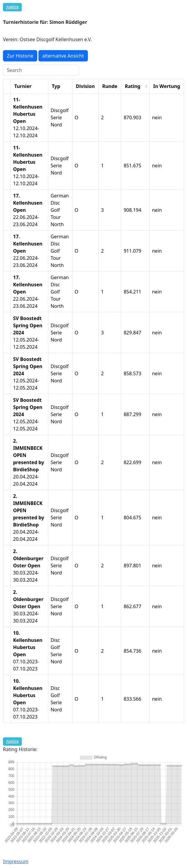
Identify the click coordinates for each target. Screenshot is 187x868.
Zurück (13, 7)
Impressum (16, 861)
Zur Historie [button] (20, 56)
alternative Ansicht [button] (63, 56)
